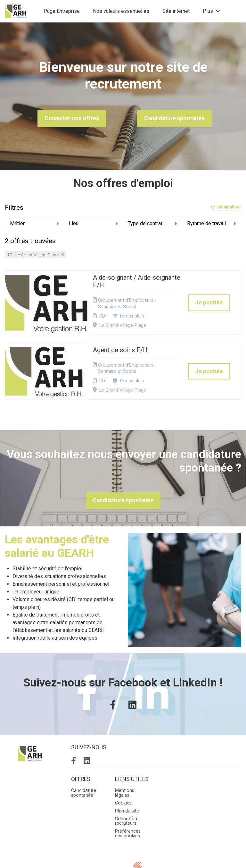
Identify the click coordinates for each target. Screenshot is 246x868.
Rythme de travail (212, 223)
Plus (211, 11)
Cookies (123, 764)
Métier (34, 223)
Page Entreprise (62, 11)
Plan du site (127, 772)
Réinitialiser (226, 207)
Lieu (94, 223)
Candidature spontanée (174, 118)
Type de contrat (152, 223)
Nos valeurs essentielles (121, 11)
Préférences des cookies (128, 795)
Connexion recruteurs (126, 782)
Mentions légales (125, 754)
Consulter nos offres (72, 118)
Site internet (176, 11)
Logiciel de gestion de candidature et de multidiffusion (123, 856)
